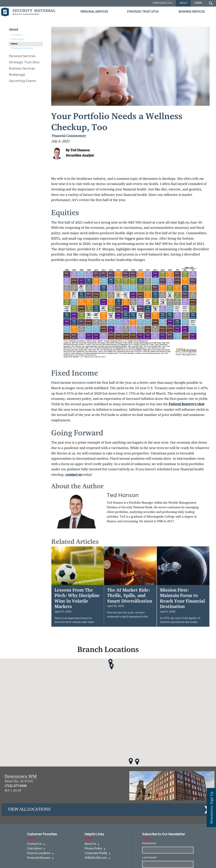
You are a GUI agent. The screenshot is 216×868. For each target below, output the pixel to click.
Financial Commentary (69, 136)
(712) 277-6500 (16, 786)
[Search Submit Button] (211, 3)
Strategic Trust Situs (143, 12)
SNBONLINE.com (96, 858)
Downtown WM (21, 777)
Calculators (34, 849)
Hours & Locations (39, 853)
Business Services (192, 12)
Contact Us (34, 844)
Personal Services (94, 12)
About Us (90, 844)
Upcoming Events (22, 81)
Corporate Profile (96, 853)
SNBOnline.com (162, 3)
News (14, 44)
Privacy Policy (93, 849)
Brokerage (17, 39)
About (14, 30)
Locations (17, 35)
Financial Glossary (22, 48)
